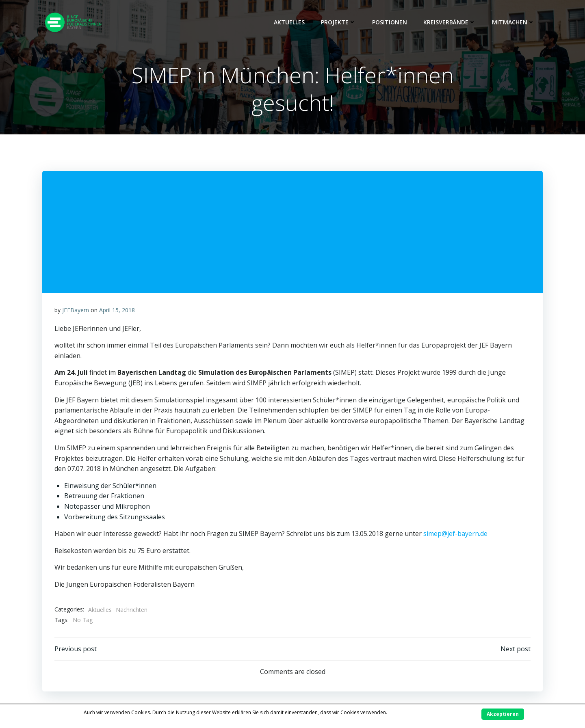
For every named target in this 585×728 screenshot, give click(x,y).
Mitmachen (513, 22)
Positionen (390, 22)
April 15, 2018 (117, 310)
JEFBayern (76, 310)
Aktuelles (289, 22)
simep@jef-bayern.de (456, 534)
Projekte (338, 22)
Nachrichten (132, 610)
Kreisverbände (450, 22)
